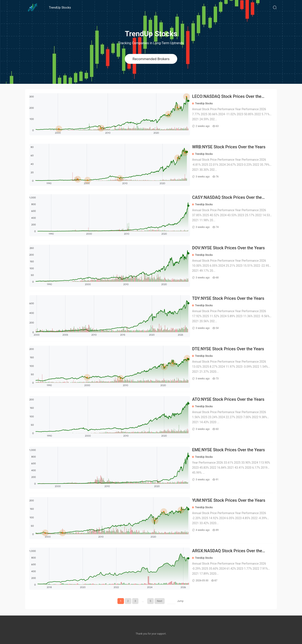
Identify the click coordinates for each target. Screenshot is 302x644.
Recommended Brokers (151, 59)
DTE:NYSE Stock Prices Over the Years (228, 349)
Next (160, 601)
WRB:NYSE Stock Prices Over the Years (229, 147)
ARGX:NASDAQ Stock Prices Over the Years (227, 551)
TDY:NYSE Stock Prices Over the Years (228, 298)
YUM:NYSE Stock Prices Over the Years (229, 500)
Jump (180, 601)
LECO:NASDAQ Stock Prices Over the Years (227, 97)
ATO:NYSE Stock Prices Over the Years (228, 399)
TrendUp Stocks (60, 8)
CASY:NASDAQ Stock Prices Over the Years (227, 198)
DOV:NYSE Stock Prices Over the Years (228, 248)
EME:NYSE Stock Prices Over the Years (228, 450)
